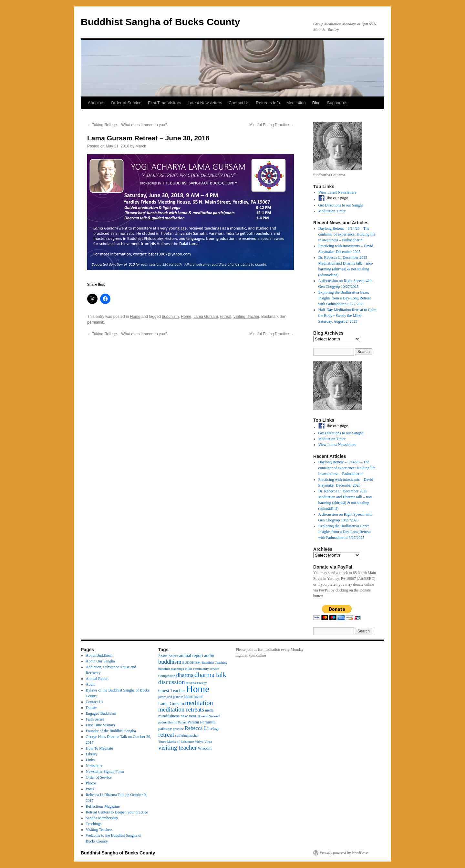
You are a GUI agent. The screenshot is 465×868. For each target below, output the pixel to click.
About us (96, 103)
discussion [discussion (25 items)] (172, 682)
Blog (316, 103)
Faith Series (95, 719)
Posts (90, 789)
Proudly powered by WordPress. (345, 853)
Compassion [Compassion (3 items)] (167, 676)
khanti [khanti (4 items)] (188, 697)
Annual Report (97, 679)
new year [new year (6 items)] (188, 716)
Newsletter (94, 766)
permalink (96, 322)
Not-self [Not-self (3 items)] (214, 716)
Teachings (94, 824)
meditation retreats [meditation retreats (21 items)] (181, 709)
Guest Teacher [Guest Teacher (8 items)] (172, 691)
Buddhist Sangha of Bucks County (160, 22)
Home (135, 317)
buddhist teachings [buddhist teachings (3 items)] (171, 669)
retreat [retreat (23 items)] (166, 735)
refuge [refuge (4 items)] (214, 729)
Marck (141, 146)
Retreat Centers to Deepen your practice (117, 812)
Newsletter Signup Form (105, 772)
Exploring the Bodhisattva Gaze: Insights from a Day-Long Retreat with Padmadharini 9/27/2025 (345, 298)
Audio (91, 684)
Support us (337, 103)
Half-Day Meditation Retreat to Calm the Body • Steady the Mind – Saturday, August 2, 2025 (347, 316)
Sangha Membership (102, 818)
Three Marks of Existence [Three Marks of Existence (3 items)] (176, 742)
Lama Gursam (206, 317)
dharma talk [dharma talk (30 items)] (210, 675)
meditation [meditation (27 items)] (199, 703)
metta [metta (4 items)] (209, 710)
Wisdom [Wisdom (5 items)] (205, 748)
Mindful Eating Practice (272, 125)
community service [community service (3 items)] (206, 669)
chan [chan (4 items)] (189, 669)
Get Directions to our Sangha (341, 205)
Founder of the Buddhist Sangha (111, 731)
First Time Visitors (165, 103)
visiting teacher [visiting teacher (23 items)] (178, 747)
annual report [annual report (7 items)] (191, 655)
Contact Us (239, 103)
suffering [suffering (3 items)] (181, 736)
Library (92, 754)
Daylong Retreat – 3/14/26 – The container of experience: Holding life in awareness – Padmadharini (347, 234)
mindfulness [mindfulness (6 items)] (169, 716)
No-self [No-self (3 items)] (202, 716)
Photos (91, 783)
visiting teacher (246, 317)
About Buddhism (99, 655)
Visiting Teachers (99, 830)
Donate (92, 708)
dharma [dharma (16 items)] (185, 675)
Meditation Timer (332, 211)
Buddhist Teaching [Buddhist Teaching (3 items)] (214, 663)
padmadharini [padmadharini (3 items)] (168, 722)
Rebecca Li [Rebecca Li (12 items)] (197, 728)
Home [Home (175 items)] (198, 689)
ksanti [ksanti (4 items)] (199, 697)
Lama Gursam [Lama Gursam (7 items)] (171, 703)
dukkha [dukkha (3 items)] (191, 683)
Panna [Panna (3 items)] (182, 722)
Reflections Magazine (103, 806)
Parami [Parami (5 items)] (193, 722)
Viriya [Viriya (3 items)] (199, 742)
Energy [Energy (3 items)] (202, 683)
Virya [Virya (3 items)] (208, 742)
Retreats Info (268, 103)
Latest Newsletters (205, 103)
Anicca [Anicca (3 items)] (173, 656)
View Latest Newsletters (337, 192)
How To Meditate (99, 748)
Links (90, 760)
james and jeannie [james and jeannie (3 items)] (170, 697)
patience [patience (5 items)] (165, 729)
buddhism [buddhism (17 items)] (170, 662)
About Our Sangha (100, 661)
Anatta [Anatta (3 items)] (163, 656)
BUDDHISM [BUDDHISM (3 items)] (192, 663)
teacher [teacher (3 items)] (194, 736)
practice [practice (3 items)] (178, 729)
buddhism (170, 317)
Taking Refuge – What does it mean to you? (127, 125)
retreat (226, 317)
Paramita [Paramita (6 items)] (208, 722)
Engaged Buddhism (101, 713)
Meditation (296, 103)
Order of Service (126, 103)
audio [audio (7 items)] (209, 655)
